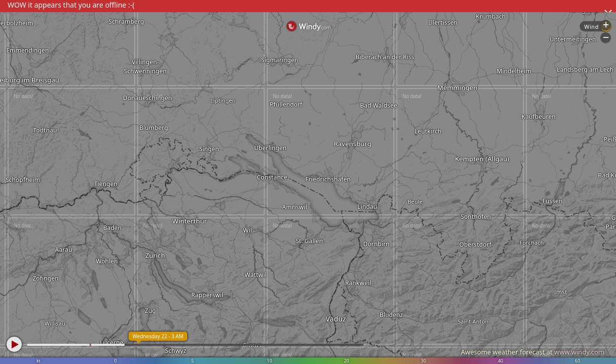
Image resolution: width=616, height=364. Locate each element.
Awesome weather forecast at (532, 352)
